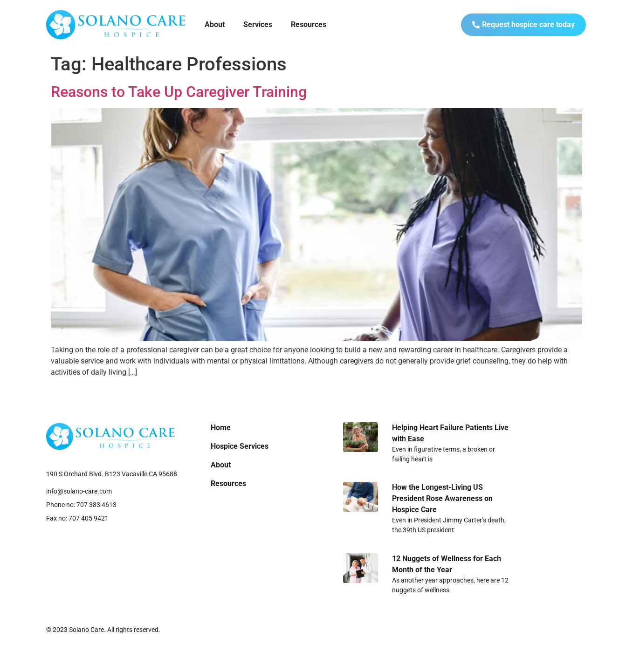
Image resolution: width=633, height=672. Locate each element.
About (215, 24)
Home (221, 428)
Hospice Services (240, 446)
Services (258, 24)
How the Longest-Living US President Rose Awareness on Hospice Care (442, 498)
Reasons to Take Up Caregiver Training (179, 92)
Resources (309, 24)
